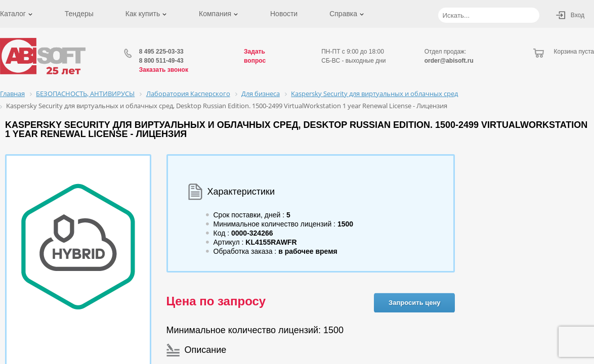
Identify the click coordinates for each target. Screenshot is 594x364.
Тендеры (79, 14)
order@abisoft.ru (449, 61)
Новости (284, 14)
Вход (578, 15)
